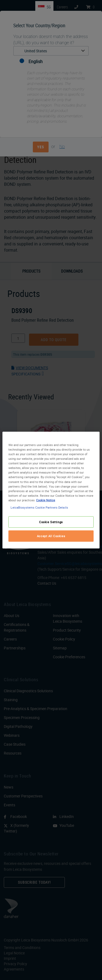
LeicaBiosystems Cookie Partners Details (39, 507)
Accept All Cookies (51, 536)
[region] (51, 490)
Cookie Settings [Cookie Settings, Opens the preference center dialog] (51, 522)
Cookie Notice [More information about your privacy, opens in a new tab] (46, 500)
